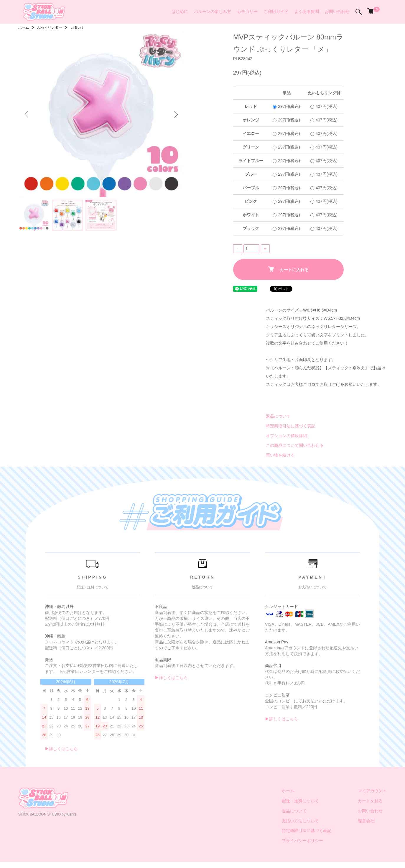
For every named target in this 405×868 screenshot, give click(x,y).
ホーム (24, 27)
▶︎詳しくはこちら (61, 749)
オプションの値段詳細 (287, 436)
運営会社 (366, 821)
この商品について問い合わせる (295, 445)
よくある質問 (307, 11)
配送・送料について (300, 801)
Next (175, 114)
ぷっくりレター (50, 27)
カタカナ (78, 27)
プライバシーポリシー (302, 841)
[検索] (359, 12)
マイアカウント (372, 791)
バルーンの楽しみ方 (213, 11)
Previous (27, 114)
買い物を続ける (280, 455)
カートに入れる (288, 269)
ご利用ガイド (276, 11)
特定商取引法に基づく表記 (291, 426)
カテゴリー (247, 11)
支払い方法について (300, 821)
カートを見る (370, 801)
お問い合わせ (337, 11)
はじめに (180, 11)
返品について (278, 416)
